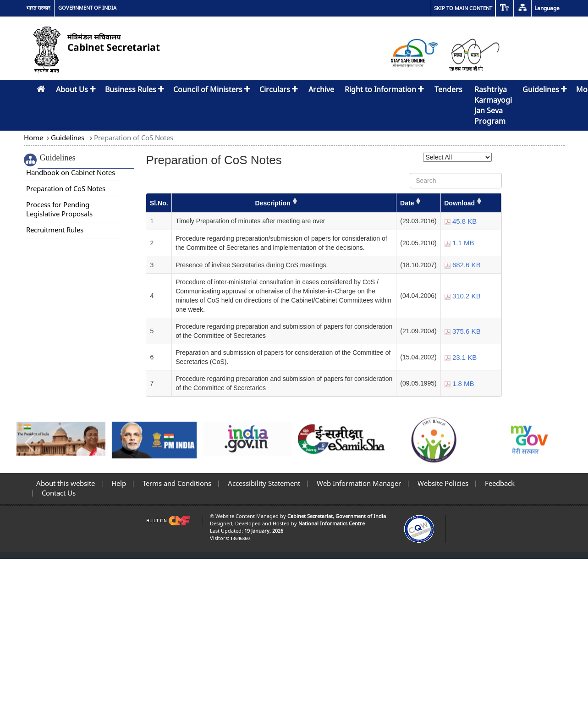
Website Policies (442, 483)
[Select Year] (457, 157)
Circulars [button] (279, 89)
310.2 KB (463, 296)
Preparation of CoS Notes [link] (66, 188)
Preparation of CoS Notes (133, 138)
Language (547, 8)
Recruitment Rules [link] (55, 230)
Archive (321, 89)
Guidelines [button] (545, 89)
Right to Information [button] (384, 89)
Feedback (499, 483)
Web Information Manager (358, 483)
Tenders (448, 89)
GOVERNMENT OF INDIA (87, 8)
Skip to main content (463, 8)
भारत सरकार (38, 8)
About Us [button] (76, 89)
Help (118, 483)
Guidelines (68, 138)
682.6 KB (463, 265)
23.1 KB (461, 357)
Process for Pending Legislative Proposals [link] (59, 209)
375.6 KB (463, 331)
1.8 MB (459, 383)
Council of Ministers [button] (212, 89)
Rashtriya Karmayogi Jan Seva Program (493, 105)
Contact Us (58, 493)
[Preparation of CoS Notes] (324, 295)
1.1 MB (459, 243)
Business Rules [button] (135, 89)
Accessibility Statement (263, 483)
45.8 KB (461, 221)
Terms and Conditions (176, 483)
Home (34, 138)
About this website (66, 483)
